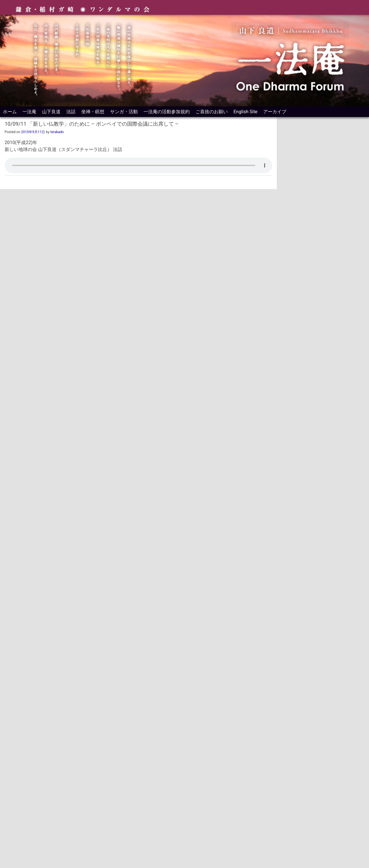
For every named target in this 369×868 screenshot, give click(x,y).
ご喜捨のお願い (212, 112)
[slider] (130, 163)
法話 (71, 112)
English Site (245, 112)
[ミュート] (248, 163)
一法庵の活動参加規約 (167, 112)
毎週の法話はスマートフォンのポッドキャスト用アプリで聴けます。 (332, 627)
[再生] (12, 163)
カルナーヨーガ (296, 683)
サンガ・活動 (124, 112)
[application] (138, 163)
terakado (57, 132)
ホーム (10, 112)
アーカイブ (275, 112)
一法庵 (29, 112)
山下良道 (51, 112)
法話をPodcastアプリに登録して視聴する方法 (69, 175)
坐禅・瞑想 (93, 112)
